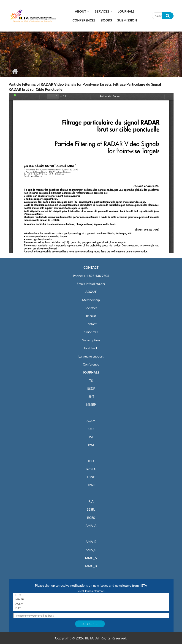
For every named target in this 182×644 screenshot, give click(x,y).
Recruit (91, 316)
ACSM (91, 421)
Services (102, 11)
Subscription (91, 340)
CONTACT (91, 267)
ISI (91, 437)
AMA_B (91, 542)
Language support (91, 356)
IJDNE (91, 485)
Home (15, 71)
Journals (126, 11)
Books (106, 20)
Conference (91, 364)
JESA (91, 461)
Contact (91, 324)
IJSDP (91, 388)
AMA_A (91, 526)
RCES (91, 518)
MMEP (91, 404)
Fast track (91, 348)
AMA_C (91, 550)
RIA (91, 501)
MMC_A (91, 558)
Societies (91, 308)
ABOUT (91, 292)
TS (91, 380)
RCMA (91, 469)
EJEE (91, 429)
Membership (91, 300)
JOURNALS (91, 372)
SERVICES (91, 332)
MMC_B (91, 566)
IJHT (91, 396)
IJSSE (91, 477)
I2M (91, 445)
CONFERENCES (84, 20)
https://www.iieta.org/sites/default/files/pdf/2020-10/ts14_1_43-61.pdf (91, 173)
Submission (127, 20)
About (80, 11)
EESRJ (91, 509)
